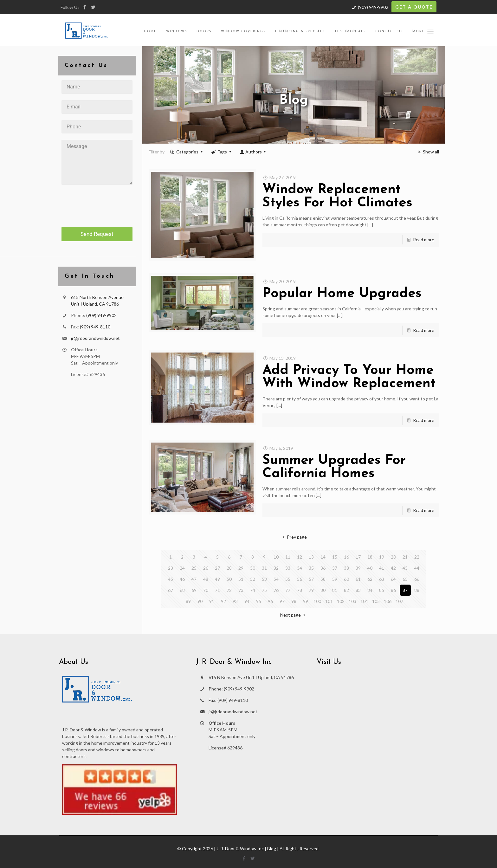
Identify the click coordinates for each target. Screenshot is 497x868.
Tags (222, 152)
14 (323, 557)
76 (276, 590)
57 (311, 579)
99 (306, 601)
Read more (424, 240)
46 (182, 579)
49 (217, 579)
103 (352, 601)
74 (253, 590)
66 (417, 579)
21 (405, 557)
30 (253, 568)
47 (194, 579)
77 (288, 590)
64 (393, 579)
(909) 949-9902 (373, 7)
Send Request (97, 234)
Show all (428, 152)
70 (206, 590)
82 (346, 590)
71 (217, 590)
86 (393, 590)
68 (182, 590)
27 (217, 568)
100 (317, 601)
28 (229, 568)
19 (382, 557)
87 (405, 590)
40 (370, 568)
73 (241, 590)
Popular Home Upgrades (342, 294)
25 (194, 568)
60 (346, 579)
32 (276, 568)
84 (370, 590)
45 (171, 579)
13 (311, 557)
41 (382, 568)
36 (323, 568)
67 (171, 590)
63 (382, 579)
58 (323, 579)
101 (329, 601)
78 (300, 590)
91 (212, 601)
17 (358, 557)
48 (206, 579)
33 (288, 568)
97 (282, 601)
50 (229, 579)
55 (288, 579)
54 (276, 579)
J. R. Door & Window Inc (240, 849)
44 (417, 568)
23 (171, 568)
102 (341, 601)
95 (259, 601)
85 (382, 590)
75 (264, 590)
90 (200, 601)
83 (358, 590)
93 (235, 601)
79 (311, 590)
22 (417, 557)
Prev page (294, 537)
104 (364, 601)
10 (276, 557)
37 (335, 568)
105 (376, 601)
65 (405, 579)
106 (388, 601)
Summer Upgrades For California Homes (334, 467)
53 (264, 579)
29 (241, 568)
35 (311, 568)
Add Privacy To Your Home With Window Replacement (349, 377)
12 (300, 557)
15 (335, 557)
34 (300, 568)
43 (405, 568)
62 (370, 579)
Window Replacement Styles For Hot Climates (337, 196)
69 (194, 590)
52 (253, 579)
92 (223, 601)
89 (188, 601)
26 (206, 568)
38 (346, 568)
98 (294, 601)
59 (335, 579)
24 (182, 568)
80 (323, 590)
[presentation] (97, 204)
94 (247, 601)
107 (399, 601)
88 (417, 590)
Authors (253, 152)
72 (229, 590)
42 (393, 568)
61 (358, 579)
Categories (187, 152)
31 (264, 568)
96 (270, 601)
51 (241, 579)
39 (358, 568)
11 (288, 557)
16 (346, 557)
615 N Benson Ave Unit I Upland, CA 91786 (251, 677)
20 (393, 557)
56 (300, 579)
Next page (294, 615)
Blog (272, 849)
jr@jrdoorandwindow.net (95, 338)
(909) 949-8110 (95, 327)
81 (335, 590)
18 (370, 557)
